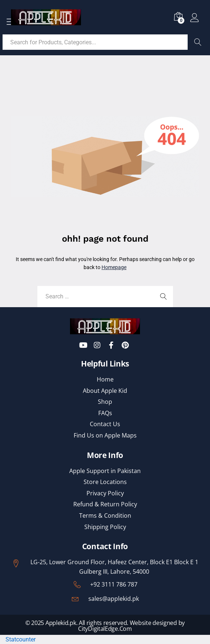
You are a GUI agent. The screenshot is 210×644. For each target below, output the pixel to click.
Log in (195, 18)
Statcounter (21, 639)
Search (198, 42)
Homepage (114, 267)
